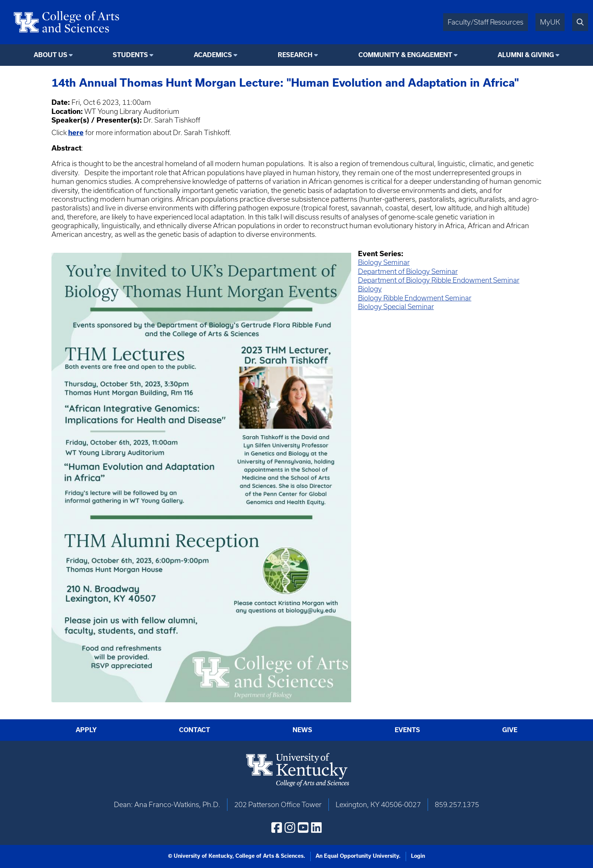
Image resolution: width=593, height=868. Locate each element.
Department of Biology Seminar (408, 271)
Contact (195, 730)
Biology (370, 289)
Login (418, 856)
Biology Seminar (384, 262)
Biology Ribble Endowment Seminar (415, 298)
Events (407, 730)
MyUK (550, 22)
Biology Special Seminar (396, 307)
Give (510, 730)
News (302, 730)
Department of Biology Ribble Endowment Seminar (439, 280)
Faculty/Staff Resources (486, 22)
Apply (86, 730)
